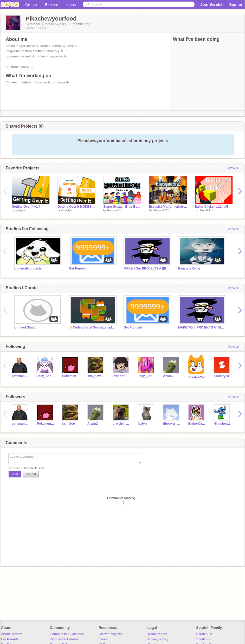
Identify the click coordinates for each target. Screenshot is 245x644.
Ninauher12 (222, 424)
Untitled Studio (25, 327)
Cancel (31, 474)
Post (15, 474)
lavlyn (142, 424)
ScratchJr (203, 639)
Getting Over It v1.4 (26, 207)
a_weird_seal (121, 424)
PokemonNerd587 (71, 376)
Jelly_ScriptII (147, 376)
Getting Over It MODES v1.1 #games (76, 207)
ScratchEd (204, 634)
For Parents (10, 639)
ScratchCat (196, 377)
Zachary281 (222, 376)
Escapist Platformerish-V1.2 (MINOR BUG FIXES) (168, 207)
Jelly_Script (46, 376)
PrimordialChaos (121, 376)
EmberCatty (197, 424)
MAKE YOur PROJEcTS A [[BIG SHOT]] (147, 268)
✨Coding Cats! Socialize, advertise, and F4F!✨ (92, 327)
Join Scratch (212, 4)
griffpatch (21, 210)
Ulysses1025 (161, 210)
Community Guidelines (67, 634)
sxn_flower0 (96, 376)
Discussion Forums (64, 639)
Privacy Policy (158, 639)
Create (31, 5)
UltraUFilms (206, 210)
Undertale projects (28, 268)
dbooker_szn (172, 424)
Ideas (71, 5)
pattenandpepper (20, 376)
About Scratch (12, 634)
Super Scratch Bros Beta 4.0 (122, 207)
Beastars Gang (189, 268)
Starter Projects (110, 634)
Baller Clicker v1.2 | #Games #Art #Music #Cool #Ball (214, 207)
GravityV (67, 210)
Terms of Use (157, 634)
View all (233, 168)
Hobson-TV (114, 210)
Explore (52, 5)
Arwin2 (168, 376)
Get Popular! (78, 268)
